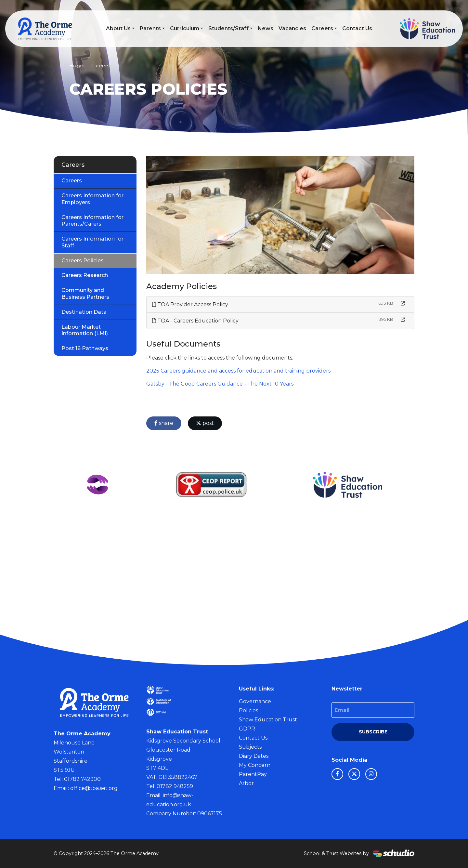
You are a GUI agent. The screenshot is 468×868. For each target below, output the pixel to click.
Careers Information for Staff (92, 242)
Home (77, 66)
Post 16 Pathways (85, 348)
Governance (255, 701)
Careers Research (85, 275)
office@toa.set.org (94, 788)
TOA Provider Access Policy (190, 304)
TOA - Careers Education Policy (195, 321)
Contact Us (357, 28)
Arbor (246, 783)
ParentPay (253, 774)
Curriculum (185, 28)
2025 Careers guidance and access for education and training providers (238, 371)
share (164, 423)
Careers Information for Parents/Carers (92, 221)
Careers (322, 28)
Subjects (250, 747)
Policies (248, 710)
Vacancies (292, 28)
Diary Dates (254, 756)
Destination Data (84, 312)
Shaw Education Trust (268, 720)
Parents (150, 28)
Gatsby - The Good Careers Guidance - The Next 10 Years (220, 384)
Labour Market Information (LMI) (85, 330)
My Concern (255, 765)
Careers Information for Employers (92, 199)
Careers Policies (83, 261)
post (205, 423)
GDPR (247, 729)
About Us (118, 28)
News (266, 28)
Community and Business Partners (85, 294)
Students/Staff (228, 28)
